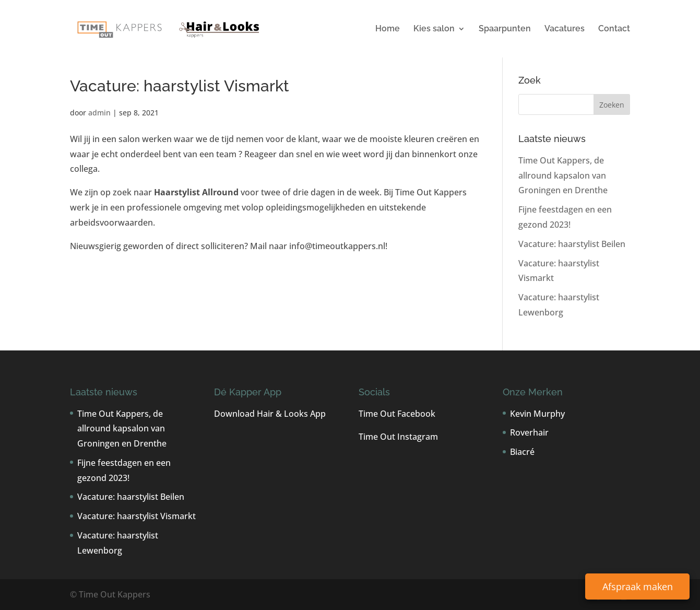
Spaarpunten (505, 29)
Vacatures (565, 29)
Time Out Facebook (397, 414)
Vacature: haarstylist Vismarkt (137, 516)
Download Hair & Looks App (270, 414)
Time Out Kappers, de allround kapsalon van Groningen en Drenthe (563, 175)
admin (99, 113)
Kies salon (434, 29)
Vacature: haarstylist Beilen (572, 244)
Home (388, 29)
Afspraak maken (638, 586)
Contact (614, 29)
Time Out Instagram (398, 437)
